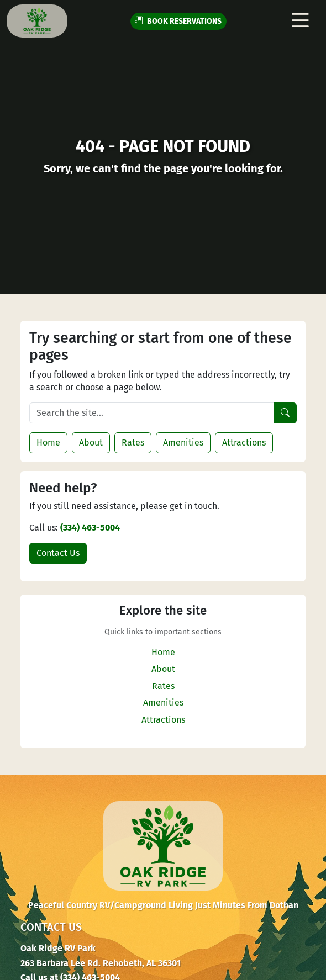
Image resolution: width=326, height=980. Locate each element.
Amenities (183, 443)
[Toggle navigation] (300, 21)
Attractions (244, 443)
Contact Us (58, 553)
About (91, 443)
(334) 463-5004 (90, 528)
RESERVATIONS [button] (178, 21)
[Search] (285, 413)
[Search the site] (152, 413)
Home (48, 443)
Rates (133, 443)
